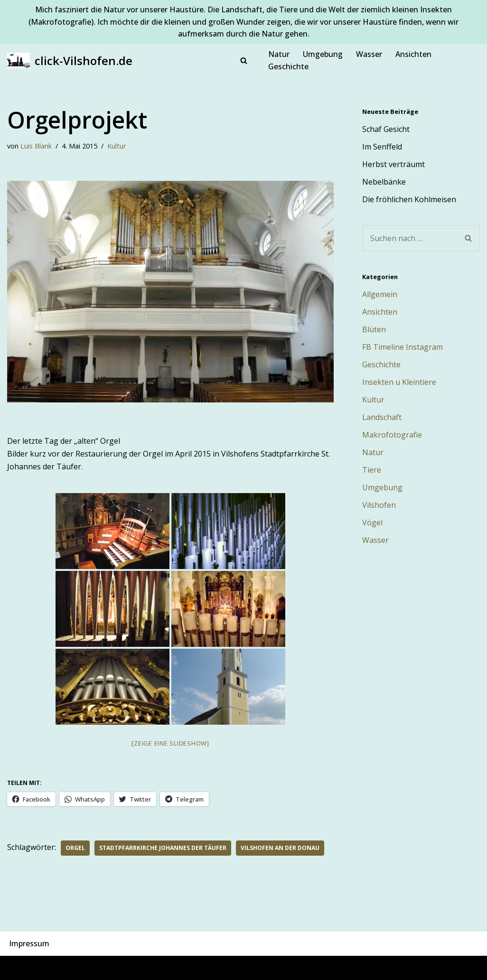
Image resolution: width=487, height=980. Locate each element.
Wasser (369, 54)
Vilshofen (379, 505)
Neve (16, 968)
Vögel (372, 523)
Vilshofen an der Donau (280, 848)
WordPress (111, 968)
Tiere (372, 470)
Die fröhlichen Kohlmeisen (409, 199)
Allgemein (380, 294)
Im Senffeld (382, 147)
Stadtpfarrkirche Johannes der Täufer (163, 848)
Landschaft (382, 417)
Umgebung (323, 54)
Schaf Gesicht (386, 129)
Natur (279, 54)
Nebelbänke (384, 182)
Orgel (75, 848)
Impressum (29, 943)
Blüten (374, 329)
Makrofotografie (392, 435)
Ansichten (413, 54)
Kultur (117, 146)
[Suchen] (244, 61)
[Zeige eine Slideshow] (170, 743)
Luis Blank (36, 146)
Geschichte (288, 66)
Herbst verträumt (393, 164)
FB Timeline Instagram (403, 347)
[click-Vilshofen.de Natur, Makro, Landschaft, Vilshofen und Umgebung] (70, 61)
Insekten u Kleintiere (399, 382)
